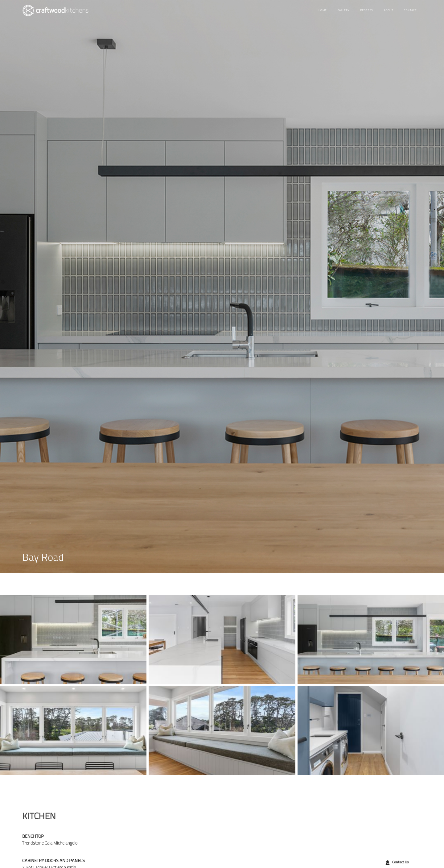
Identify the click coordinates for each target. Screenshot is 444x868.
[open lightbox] (73, 639)
